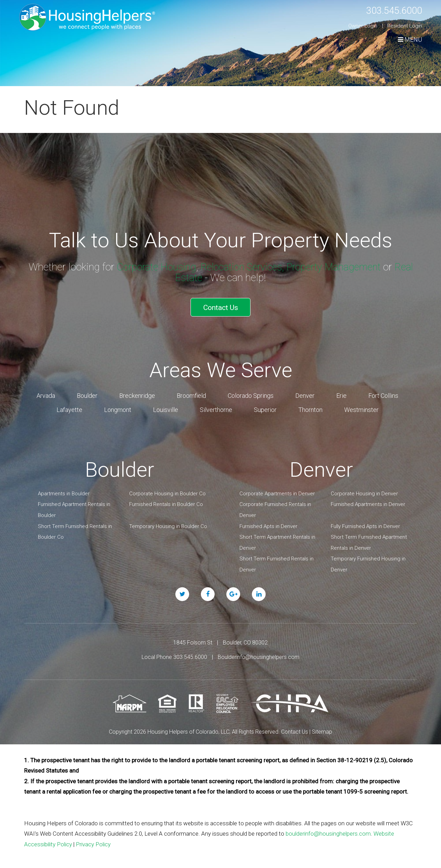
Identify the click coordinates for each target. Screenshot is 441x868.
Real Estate (189, 277)
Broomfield (191, 393)
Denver (305, 393)
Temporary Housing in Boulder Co (168, 524)
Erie (341, 393)
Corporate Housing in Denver (364, 491)
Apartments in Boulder (64, 491)
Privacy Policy (93, 842)
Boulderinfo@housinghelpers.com (259, 655)
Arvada (46, 393)
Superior (265, 407)
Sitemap (322, 729)
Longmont (118, 407)
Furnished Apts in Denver (268, 524)
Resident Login (405, 26)
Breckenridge (137, 393)
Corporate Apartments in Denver (277, 491)
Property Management (347, 267)
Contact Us (221, 306)
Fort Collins (383, 393)
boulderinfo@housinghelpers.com (328, 831)
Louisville (166, 407)
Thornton (310, 407)
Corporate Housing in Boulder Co (167, 491)
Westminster (361, 407)
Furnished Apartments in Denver (368, 502)
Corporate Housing (162, 267)
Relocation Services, (252, 267)
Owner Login (363, 26)
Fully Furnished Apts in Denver (365, 524)
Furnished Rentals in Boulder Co (166, 502)
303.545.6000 (390, 10)
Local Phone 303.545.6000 (174, 655)
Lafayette (69, 407)
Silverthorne (216, 407)
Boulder (87, 393)
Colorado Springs (251, 393)
